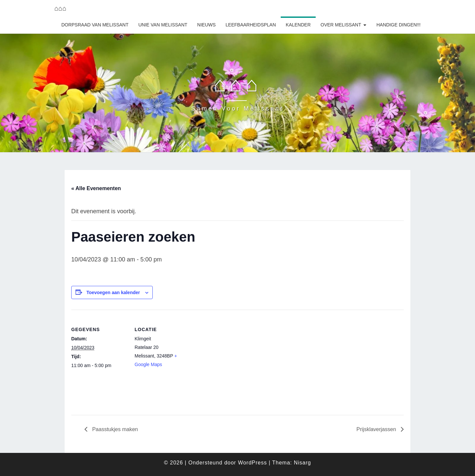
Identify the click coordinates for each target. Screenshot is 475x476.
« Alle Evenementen (96, 188)
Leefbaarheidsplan (251, 25)
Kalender (298, 25)
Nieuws (206, 25)
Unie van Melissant (163, 25)
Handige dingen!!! (398, 25)
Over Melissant (341, 25)
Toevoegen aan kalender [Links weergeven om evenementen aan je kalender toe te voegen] (113, 292)
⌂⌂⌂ (60, 8)
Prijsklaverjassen (377, 429)
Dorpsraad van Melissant (95, 25)
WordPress (252, 463)
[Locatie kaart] (233, 355)
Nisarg (302, 463)
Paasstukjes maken (114, 429)
